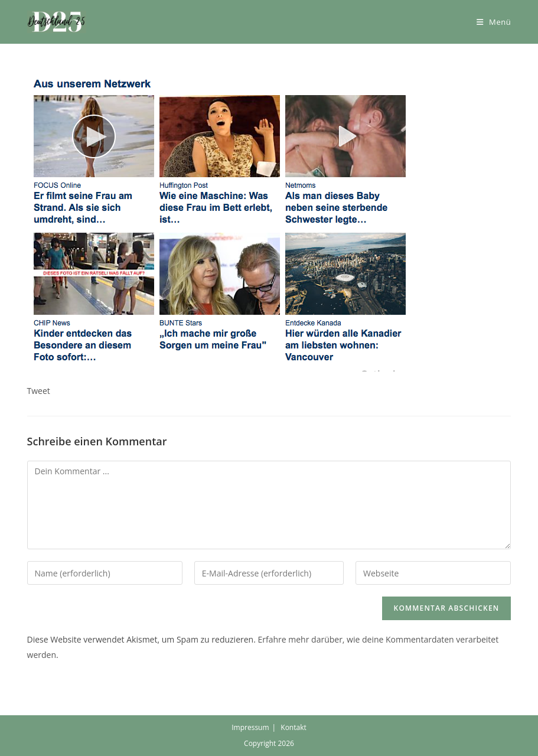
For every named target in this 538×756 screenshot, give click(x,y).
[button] (57, 22)
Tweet (39, 391)
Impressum (250, 727)
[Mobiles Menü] (494, 22)
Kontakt (293, 727)
